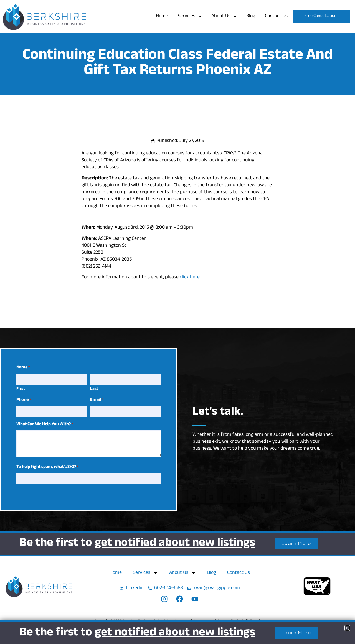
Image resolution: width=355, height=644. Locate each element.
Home (162, 16)
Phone (24, 400)
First (21, 389)
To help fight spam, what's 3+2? (47, 467)
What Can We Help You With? (45, 425)
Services (190, 16)
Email (97, 400)
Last (94, 389)
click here (190, 278)
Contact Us (276, 16)
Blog (251, 16)
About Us (224, 16)
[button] (347, 628)
